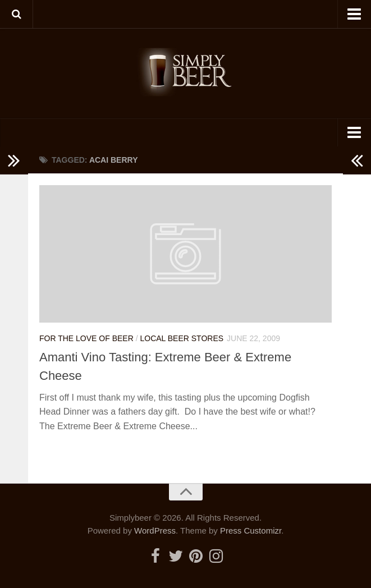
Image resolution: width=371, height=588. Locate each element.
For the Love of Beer (86, 338)
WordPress (155, 530)
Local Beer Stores (182, 338)
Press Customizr (251, 530)
